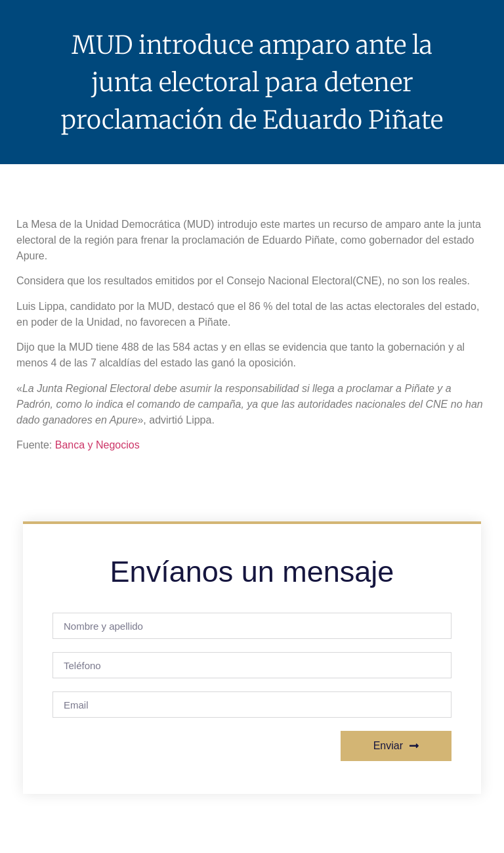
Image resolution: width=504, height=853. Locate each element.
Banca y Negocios (97, 445)
